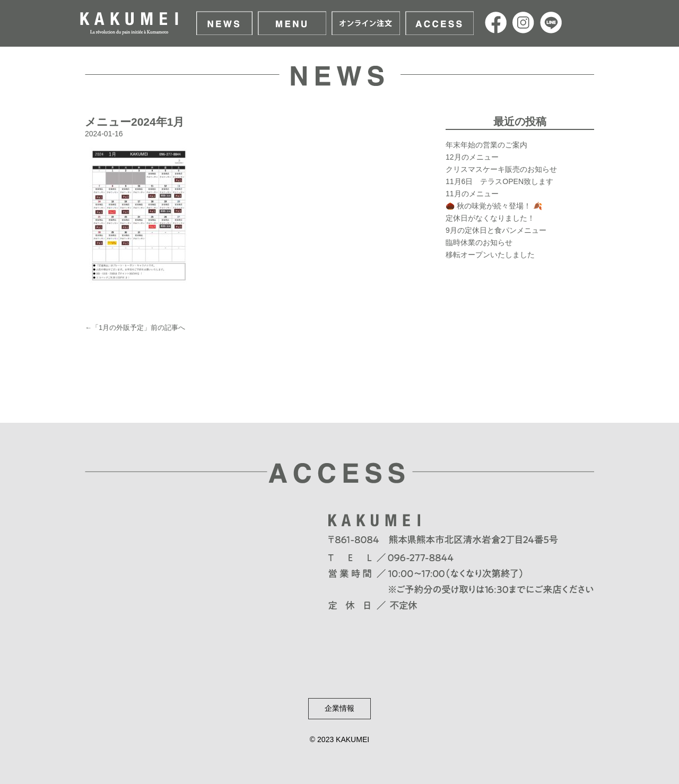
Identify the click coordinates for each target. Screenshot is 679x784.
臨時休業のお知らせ (479, 242)
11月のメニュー (472, 194)
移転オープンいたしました (490, 255)
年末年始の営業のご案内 (486, 145)
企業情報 (339, 708)
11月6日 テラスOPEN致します (499, 181)
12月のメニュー (472, 157)
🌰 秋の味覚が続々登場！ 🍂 (494, 206)
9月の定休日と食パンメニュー (496, 230)
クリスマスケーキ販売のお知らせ (501, 169)
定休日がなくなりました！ (490, 218)
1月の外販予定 (121, 328)
